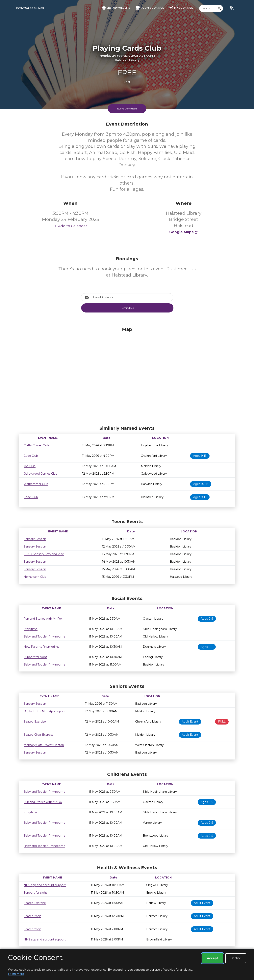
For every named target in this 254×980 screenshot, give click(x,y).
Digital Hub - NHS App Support (45, 711)
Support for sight (35, 657)
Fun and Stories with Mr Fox (43, 619)
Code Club (31, 456)
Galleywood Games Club (40, 474)
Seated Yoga (32, 916)
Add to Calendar (70, 226)
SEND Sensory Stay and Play (44, 554)
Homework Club (35, 577)
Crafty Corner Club (36, 445)
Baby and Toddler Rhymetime (44, 637)
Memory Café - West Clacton (44, 745)
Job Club (30, 466)
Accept (213, 958)
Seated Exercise (35, 722)
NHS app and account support (45, 885)
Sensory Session (35, 539)
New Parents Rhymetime (42, 647)
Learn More (16, 974)
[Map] (127, 375)
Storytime (31, 629)
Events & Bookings (30, 8)
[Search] (208, 8)
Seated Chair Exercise (39, 735)
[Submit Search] (219, 8)
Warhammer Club (36, 484)
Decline (236, 958)
